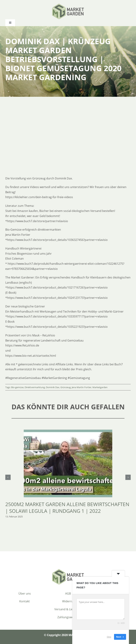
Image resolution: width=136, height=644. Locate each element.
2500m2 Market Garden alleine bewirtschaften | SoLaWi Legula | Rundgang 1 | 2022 (67, 508)
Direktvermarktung (35, 387)
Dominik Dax (53, 387)
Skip (109, 637)
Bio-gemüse (17, 387)
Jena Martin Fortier (82, 387)
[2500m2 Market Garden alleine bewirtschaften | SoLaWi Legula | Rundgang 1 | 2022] (68, 432)
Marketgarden (100, 387)
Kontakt (25, 601)
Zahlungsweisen (68, 617)
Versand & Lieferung (68, 609)
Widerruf (68, 601)
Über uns (25, 593)
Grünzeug (66, 387)
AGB (68, 593)
